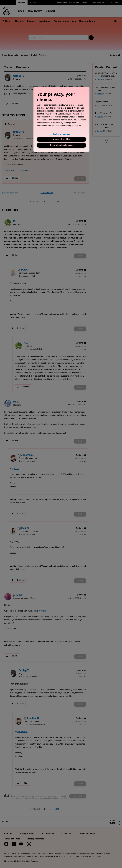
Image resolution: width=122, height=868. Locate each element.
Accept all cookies (62, 139)
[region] (61, 119)
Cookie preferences (62, 134)
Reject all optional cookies (62, 145)
